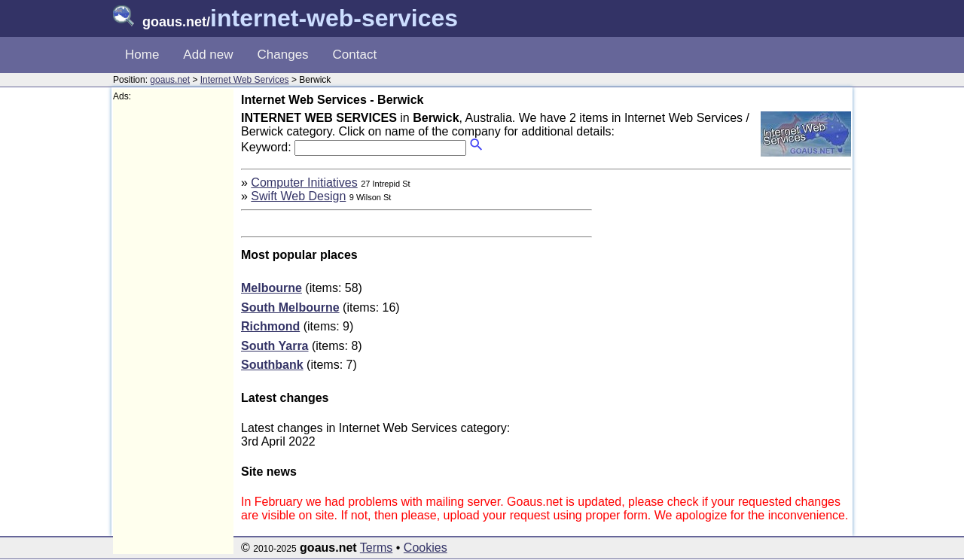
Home (142, 55)
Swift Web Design (298, 196)
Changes (283, 55)
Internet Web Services (245, 80)
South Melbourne (290, 307)
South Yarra (275, 346)
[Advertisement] (173, 328)
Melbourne (272, 288)
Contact (355, 55)
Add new (208, 55)
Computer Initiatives (304, 183)
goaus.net (170, 80)
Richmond (270, 326)
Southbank (272, 365)
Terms (377, 548)
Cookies (426, 548)
